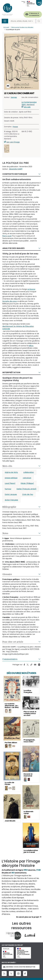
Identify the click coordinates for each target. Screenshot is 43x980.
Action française (11, 500)
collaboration (29, 472)
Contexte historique (15, 174)
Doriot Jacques (11, 494)
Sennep (14, 97)
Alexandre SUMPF (16, 169)
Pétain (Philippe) (27, 483)
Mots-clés (7, 466)
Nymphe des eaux (10, 301)
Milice (31, 346)
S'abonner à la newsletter (34, 14)
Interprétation (11, 372)
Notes (5, 533)
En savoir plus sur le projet (28, 917)
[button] (7, 149)
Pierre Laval (7, 236)
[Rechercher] (23, 21)
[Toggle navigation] (5, 21)
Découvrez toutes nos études (22, 27)
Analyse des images (13, 248)
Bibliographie (9, 507)
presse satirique (11, 478)
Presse (15, 127)
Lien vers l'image (13, 142)
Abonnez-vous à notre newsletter (19, 967)
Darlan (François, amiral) (26, 489)
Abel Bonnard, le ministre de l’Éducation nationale (18, 328)
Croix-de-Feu (28, 494)
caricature (27, 478)
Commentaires (10, 659)
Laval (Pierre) (10, 483)
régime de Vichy (11, 472)
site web (27, 107)
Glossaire (7, 574)
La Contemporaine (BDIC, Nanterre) (29, 103)
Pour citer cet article (13, 642)
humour (8, 489)
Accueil (6, 27)
